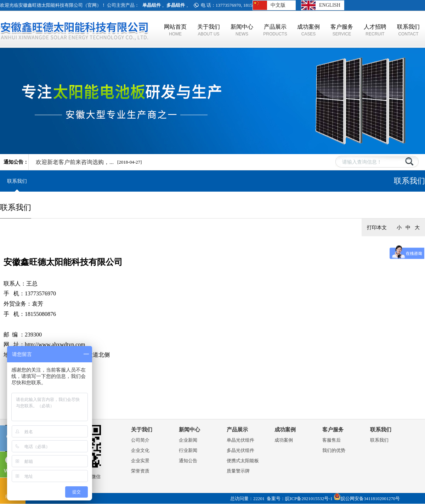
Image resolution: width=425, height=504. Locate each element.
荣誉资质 (140, 471)
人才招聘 (375, 30)
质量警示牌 (238, 471)
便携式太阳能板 (243, 461)
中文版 (278, 5)
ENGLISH (330, 5)
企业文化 (140, 450)
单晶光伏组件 (240, 440)
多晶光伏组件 (240, 450)
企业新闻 (188, 440)
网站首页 (175, 30)
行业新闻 (188, 450)
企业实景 (140, 461)
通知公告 (188, 461)
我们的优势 (334, 450)
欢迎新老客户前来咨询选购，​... (75, 162)
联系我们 (408, 30)
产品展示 (275, 30)
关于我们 (209, 30)
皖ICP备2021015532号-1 (309, 499)
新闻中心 (242, 30)
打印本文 (377, 227)
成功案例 (308, 30)
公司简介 (140, 440)
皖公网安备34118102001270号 (370, 499)
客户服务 (342, 30)
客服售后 (331, 440)
